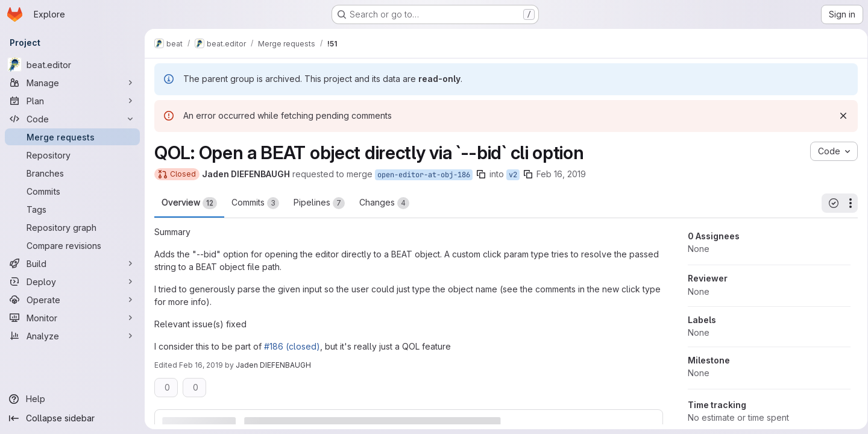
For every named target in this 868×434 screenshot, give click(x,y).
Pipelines (319, 203)
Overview (189, 203)
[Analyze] (72, 336)
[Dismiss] (839, 116)
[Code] (72, 119)
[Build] (72, 263)
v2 (513, 175)
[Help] (72, 399)
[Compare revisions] (72, 245)
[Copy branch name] (481, 174)
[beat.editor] (72, 64)
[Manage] (72, 83)
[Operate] (72, 300)
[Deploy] (72, 281)
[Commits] (72, 191)
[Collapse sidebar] (72, 418)
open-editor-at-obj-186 (424, 175)
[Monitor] (72, 318)
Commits (255, 203)
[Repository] (72, 155)
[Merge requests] (72, 137)
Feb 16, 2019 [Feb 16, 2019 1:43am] (201, 365)
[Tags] (72, 209)
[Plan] (72, 101)
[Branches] (72, 173)
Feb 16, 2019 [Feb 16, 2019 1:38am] (561, 174)
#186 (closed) (292, 346)
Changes (384, 203)
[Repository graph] (72, 227)
